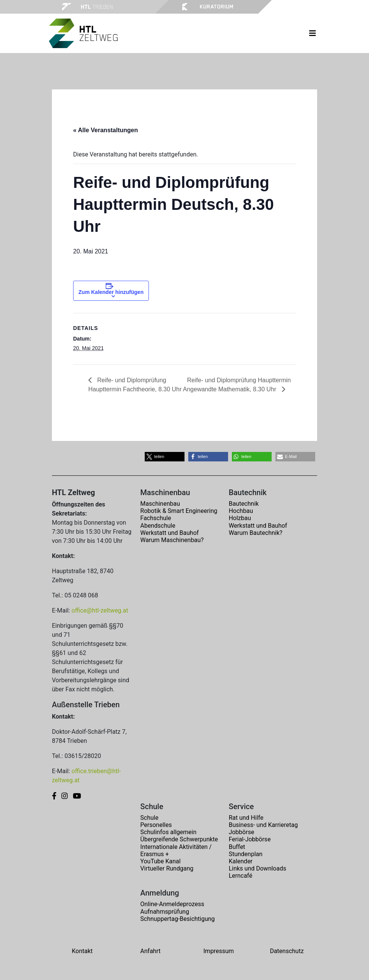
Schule (149, 818)
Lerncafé (241, 876)
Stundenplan (246, 854)
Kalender (241, 861)
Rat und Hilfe (246, 818)
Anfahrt (150, 951)
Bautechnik (244, 504)
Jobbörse (242, 832)
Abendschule (158, 526)
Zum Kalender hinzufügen (111, 292)
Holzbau (240, 518)
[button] (165, 457)
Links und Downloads (258, 868)
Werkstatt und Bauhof (169, 533)
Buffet (237, 847)
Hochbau (241, 511)
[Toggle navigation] (313, 33)
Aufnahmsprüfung (165, 912)
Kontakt (82, 951)
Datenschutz (287, 951)
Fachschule (156, 518)
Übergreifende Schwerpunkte (179, 839)
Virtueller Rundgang (167, 868)
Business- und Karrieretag (263, 825)
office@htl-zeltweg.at (100, 610)
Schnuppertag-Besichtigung (177, 919)
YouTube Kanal (160, 861)
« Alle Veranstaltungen (106, 130)
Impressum (219, 951)
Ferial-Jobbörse (250, 839)
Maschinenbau (160, 504)
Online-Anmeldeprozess (172, 904)
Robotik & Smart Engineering (179, 511)
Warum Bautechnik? (256, 533)
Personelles (156, 825)
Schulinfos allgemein (168, 832)
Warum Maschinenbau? (172, 540)
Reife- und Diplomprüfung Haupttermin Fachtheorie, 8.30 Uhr (135, 385)
